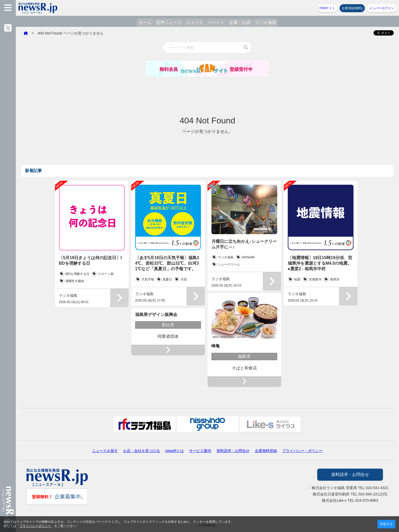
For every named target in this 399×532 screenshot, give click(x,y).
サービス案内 (200, 451)
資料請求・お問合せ (233, 451)
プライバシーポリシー (35, 526)
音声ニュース (169, 22)
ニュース (195, 22)
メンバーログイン (382, 8)
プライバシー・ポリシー (302, 451)
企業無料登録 (266, 451)
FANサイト (327, 8)
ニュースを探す (105, 451)
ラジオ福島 (266, 22)
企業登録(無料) (352, 8)
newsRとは (175, 451)
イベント (216, 22)
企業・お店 (240, 22)
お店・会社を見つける (142, 451)
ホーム (145, 22)
